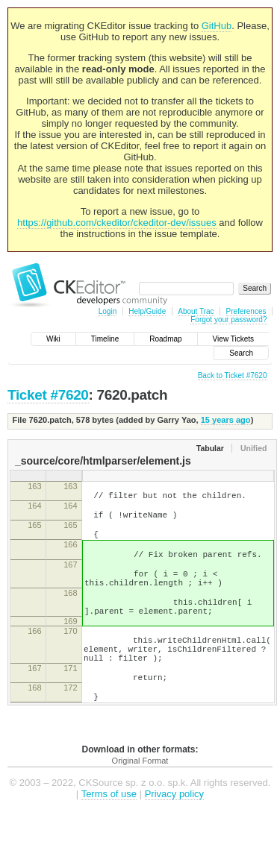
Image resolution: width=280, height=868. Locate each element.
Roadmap (165, 339)
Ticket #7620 (48, 395)
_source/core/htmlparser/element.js (103, 461)
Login (108, 311)
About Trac (196, 311)
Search (241, 353)
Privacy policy (174, 845)
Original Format (140, 812)
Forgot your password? (228, 320)
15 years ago (226, 420)
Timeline (105, 339)
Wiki (53, 339)
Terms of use (109, 845)
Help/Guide (147, 311)
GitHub (217, 26)
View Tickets (233, 339)
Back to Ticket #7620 (233, 375)
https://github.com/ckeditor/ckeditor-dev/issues (117, 223)
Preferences (246, 311)
